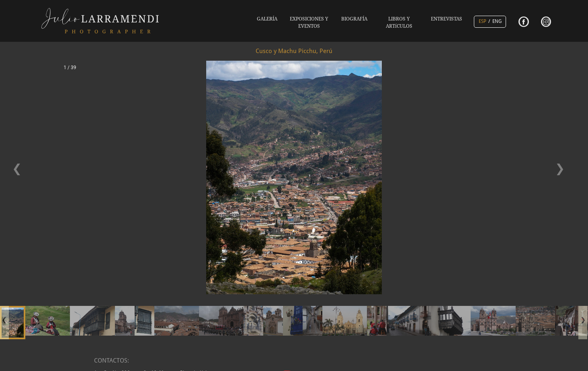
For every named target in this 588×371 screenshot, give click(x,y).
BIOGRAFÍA (354, 19)
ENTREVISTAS (447, 19)
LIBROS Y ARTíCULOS (399, 23)
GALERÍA (267, 19)
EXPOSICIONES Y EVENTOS (309, 23)
